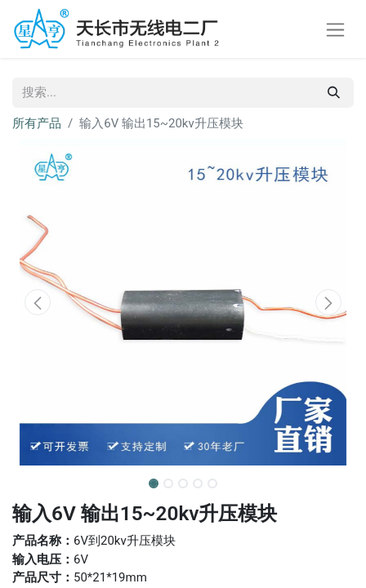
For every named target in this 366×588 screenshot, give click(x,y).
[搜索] (334, 93)
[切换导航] (335, 29)
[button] (38, 302)
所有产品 (37, 123)
